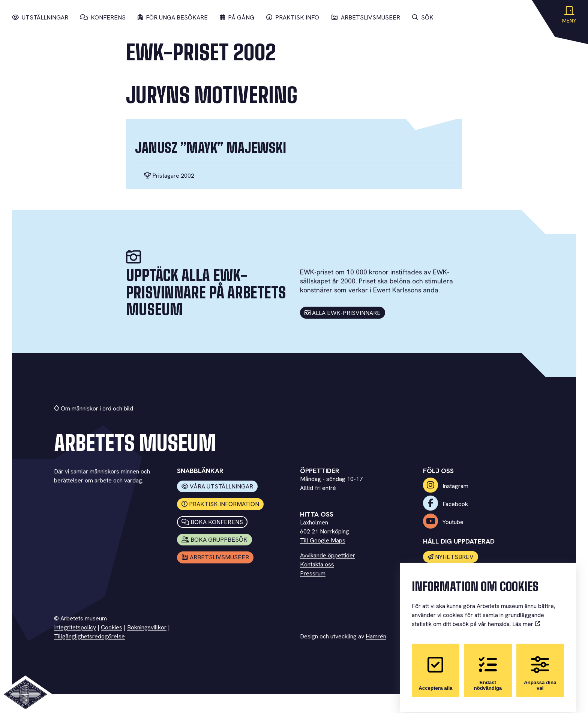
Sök (423, 17)
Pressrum (313, 573)
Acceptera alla (435, 667)
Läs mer (526, 618)
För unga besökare (173, 17)
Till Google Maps (323, 540)
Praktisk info (293, 17)
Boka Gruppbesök (215, 540)
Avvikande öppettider (328, 555)
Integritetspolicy (75, 627)
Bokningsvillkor (147, 627)
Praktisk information (220, 504)
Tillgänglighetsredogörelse (89, 636)
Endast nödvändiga (488, 667)
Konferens (103, 17)
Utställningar (40, 17)
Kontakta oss (317, 564)
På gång (237, 17)
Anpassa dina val (540, 667)
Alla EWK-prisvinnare (343, 313)
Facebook (445, 504)
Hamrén (376, 636)
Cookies (112, 627)
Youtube (443, 522)
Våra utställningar (217, 486)
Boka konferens (212, 522)
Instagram (446, 486)
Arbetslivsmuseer (366, 17)
